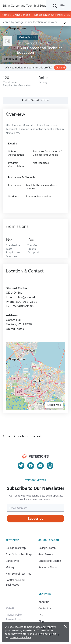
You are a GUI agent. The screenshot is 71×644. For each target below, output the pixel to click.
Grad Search (46, 554)
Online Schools (21, 15)
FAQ (41, 615)
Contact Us (45, 608)
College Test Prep (16, 548)
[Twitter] (21, 466)
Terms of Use (13, 619)
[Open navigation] (62, 6)
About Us (44, 602)
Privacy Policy (14, 615)
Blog (41, 621)
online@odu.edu (26, 297)
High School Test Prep (18, 574)
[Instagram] (50, 466)
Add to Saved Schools (35, 100)
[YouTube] (40, 466)
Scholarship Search (50, 561)
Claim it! (60, 68)
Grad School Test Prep (19, 554)
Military (10, 567)
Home (5, 15)
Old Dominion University (48, 15)
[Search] (55, 6)
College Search (47, 548)
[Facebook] (31, 466)
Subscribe (35, 519)
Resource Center (48, 567)
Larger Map (54, 405)
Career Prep (13, 561)
